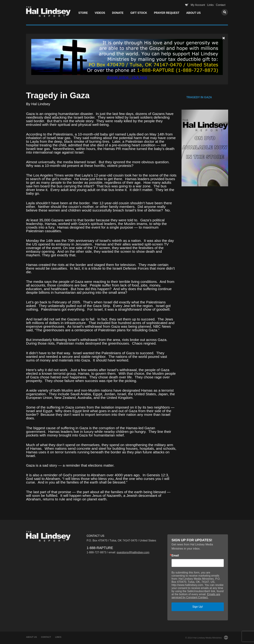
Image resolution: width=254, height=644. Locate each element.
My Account (198, 5)
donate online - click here (127, 77)
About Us (193, 13)
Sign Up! (198, 607)
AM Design (226, 638)
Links (210, 5)
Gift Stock (139, 13)
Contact (221, 5)
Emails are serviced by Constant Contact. (196, 596)
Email (175, 556)
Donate (118, 13)
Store (83, 13)
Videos (100, 13)
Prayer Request (167, 13)
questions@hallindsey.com (133, 552)
